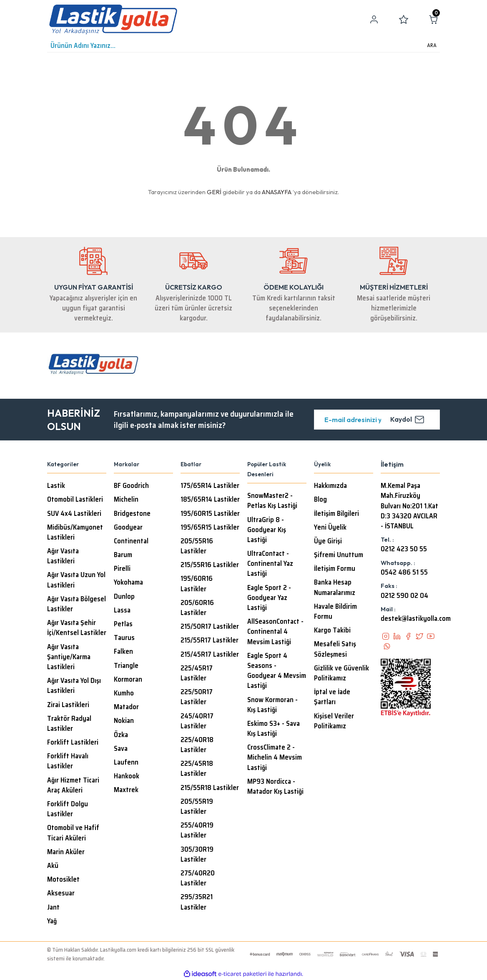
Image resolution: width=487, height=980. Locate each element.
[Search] (243, 46)
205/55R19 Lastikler (197, 807)
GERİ (214, 192)
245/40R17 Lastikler (197, 721)
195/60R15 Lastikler (210, 514)
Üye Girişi (328, 541)
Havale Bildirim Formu (335, 612)
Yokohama (128, 582)
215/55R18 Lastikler (210, 788)
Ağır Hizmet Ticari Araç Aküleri (73, 785)
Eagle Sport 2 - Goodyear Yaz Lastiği (269, 598)
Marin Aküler (66, 852)
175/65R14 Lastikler (210, 486)
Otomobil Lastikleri (75, 500)
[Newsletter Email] (377, 420)
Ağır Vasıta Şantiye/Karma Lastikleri (69, 657)
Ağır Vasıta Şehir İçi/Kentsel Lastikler (77, 628)
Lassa (122, 610)
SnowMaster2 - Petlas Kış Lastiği (272, 501)
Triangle (126, 666)
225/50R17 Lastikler (197, 697)
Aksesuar (61, 893)
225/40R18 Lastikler (197, 745)
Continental (131, 541)
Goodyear (128, 527)
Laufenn (126, 762)
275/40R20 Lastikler (198, 878)
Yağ (52, 921)
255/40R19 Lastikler (197, 830)
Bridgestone (132, 514)
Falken (123, 652)
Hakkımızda (330, 486)
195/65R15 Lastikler (210, 527)
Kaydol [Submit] (407, 420)
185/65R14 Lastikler (210, 500)
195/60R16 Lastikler (197, 584)
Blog (320, 500)
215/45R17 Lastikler (210, 655)
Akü (53, 866)
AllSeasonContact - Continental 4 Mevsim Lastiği (275, 632)
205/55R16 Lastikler (197, 546)
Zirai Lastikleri (68, 705)
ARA (432, 45)
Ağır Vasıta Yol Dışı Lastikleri (74, 686)
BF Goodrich (131, 486)
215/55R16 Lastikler (210, 565)
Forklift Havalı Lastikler (68, 761)
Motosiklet (63, 880)
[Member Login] (374, 20)
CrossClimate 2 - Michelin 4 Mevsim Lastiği (275, 757)
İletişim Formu (335, 569)
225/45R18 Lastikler (197, 769)
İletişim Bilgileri (336, 514)
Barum (123, 555)
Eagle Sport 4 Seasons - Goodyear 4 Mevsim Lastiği (277, 671)
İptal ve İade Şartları (332, 697)
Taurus (124, 638)
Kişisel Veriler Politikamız (334, 721)
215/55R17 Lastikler (210, 640)
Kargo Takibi (332, 630)
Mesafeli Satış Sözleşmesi (335, 649)
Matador (126, 707)
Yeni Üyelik (330, 527)
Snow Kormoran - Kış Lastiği (272, 705)
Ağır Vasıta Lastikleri (63, 556)
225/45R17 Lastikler (197, 673)
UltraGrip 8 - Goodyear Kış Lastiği (267, 530)
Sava (121, 749)
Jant (53, 907)
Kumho (124, 693)
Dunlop (124, 597)
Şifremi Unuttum (339, 555)
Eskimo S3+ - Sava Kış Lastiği (274, 729)
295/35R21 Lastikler (197, 902)
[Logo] (113, 20)
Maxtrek (126, 790)
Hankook (127, 776)
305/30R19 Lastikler (197, 855)
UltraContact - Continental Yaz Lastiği (270, 564)
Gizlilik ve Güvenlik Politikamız (341, 673)
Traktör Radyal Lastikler (69, 724)
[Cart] (433, 20)
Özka (121, 735)
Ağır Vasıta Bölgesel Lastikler (77, 604)
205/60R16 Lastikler (197, 608)
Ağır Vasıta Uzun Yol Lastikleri (76, 580)
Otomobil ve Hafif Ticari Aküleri (73, 833)
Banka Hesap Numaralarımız (335, 587)
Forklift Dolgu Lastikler (68, 809)
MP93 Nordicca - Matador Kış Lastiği (275, 787)
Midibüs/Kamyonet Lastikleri (75, 532)
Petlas (123, 624)
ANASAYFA (277, 192)
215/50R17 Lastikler (210, 627)
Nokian (124, 721)
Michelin (126, 500)
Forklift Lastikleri (73, 742)
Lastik (56, 486)
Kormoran (128, 680)
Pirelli (122, 569)
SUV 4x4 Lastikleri (74, 514)
